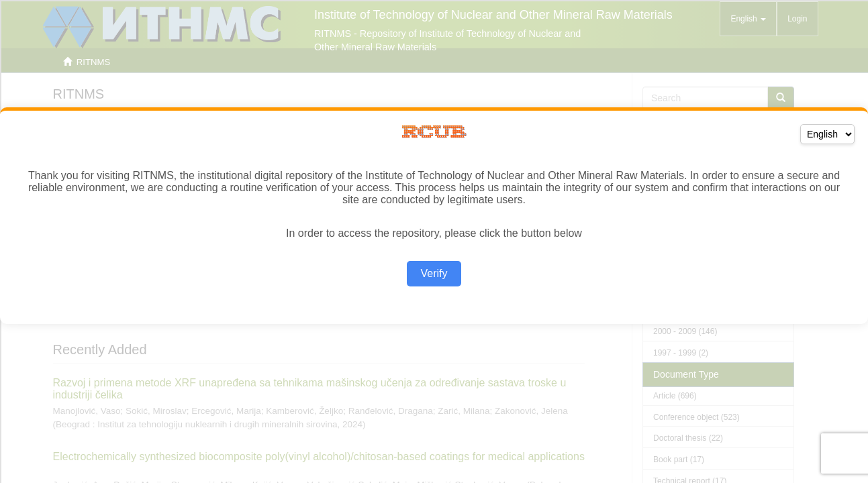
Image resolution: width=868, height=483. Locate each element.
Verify (434, 273)
